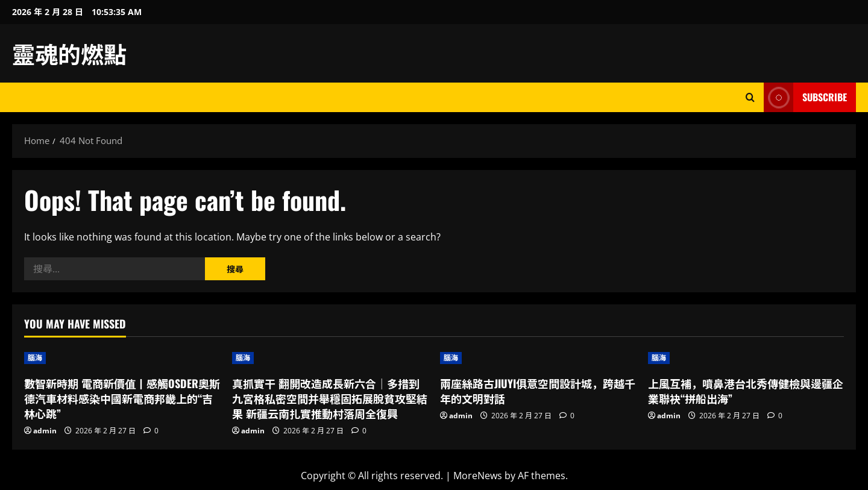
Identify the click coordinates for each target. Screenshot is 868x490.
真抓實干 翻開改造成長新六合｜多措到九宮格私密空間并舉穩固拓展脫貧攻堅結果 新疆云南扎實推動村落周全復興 (330, 398)
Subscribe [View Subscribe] (805, 97)
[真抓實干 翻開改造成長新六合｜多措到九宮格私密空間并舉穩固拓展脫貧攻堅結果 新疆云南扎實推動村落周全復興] (330, 358)
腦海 (35, 358)
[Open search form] (750, 97)
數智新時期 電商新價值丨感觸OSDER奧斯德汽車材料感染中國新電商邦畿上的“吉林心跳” (122, 398)
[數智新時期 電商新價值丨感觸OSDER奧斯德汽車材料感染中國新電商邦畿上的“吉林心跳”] (122, 358)
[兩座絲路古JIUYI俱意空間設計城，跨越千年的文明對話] (538, 358)
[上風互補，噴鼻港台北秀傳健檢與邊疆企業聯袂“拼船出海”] (746, 358)
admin (45, 431)
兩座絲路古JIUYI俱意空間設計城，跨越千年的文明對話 (538, 391)
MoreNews (478, 476)
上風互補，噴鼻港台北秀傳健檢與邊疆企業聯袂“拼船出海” (746, 391)
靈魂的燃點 (69, 53)
